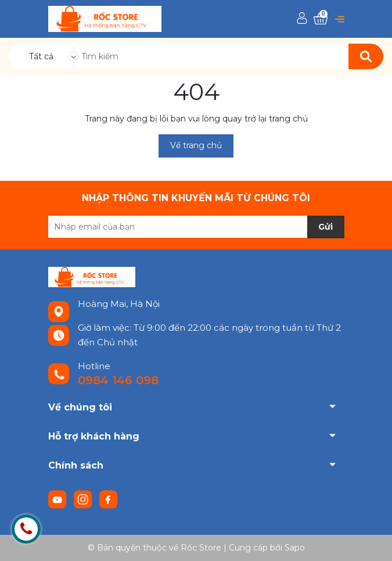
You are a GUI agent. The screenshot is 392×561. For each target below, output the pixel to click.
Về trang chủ (196, 145)
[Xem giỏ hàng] (321, 19)
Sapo (295, 548)
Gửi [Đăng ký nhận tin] (326, 227)
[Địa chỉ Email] (196, 227)
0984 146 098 (118, 380)
